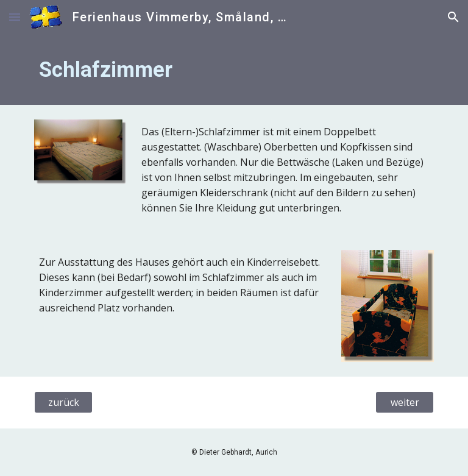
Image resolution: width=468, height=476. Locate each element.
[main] (234, 69)
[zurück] (63, 402)
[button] (15, 17)
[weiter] (404, 402)
